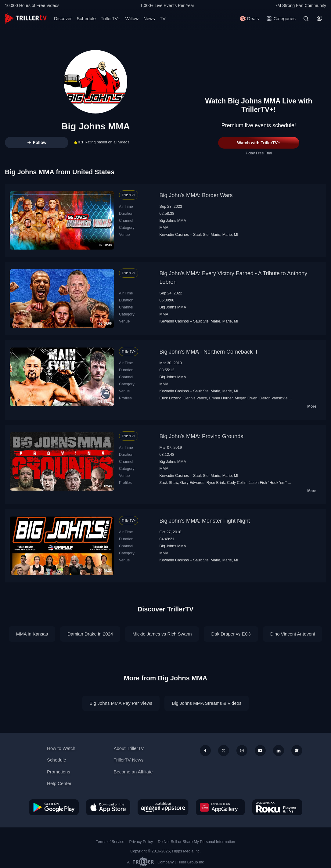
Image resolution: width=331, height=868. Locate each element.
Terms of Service (110, 842)
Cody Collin (237, 483)
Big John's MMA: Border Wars (196, 195)
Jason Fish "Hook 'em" (268, 483)
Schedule (86, 18)
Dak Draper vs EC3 (231, 634)
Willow (132, 18)
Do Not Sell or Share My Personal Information (196, 842)
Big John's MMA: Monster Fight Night (205, 521)
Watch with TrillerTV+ (259, 143)
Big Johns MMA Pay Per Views (121, 703)
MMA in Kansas (32, 634)
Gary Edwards (192, 483)
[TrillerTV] (26, 18)
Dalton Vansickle (274, 398)
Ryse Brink (216, 483)
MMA (164, 228)
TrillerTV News (128, 760)
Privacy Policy (141, 842)
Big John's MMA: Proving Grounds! (202, 436)
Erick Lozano (171, 398)
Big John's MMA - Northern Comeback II (209, 352)
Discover (63, 18)
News (149, 18)
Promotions (59, 772)
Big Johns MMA (173, 221)
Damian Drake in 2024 (90, 634)
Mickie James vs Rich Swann (162, 634)
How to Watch (61, 748)
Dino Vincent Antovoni (293, 634)
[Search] (306, 19)
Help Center (59, 783)
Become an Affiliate (133, 772)
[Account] (319, 19)
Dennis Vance (195, 398)
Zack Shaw (169, 483)
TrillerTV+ (111, 18)
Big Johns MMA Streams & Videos (207, 703)
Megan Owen (246, 398)
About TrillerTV (129, 748)
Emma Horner (221, 398)
